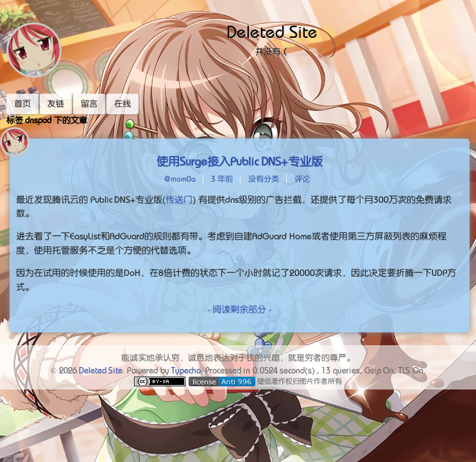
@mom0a (180, 179)
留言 (89, 104)
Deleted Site (272, 32)
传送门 (179, 200)
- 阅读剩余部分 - (240, 309)
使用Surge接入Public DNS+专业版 (240, 161)
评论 (302, 179)
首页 (22, 104)
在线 (123, 104)
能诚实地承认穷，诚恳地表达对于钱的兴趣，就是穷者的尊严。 (238, 358)
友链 (56, 104)
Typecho (186, 371)
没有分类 (264, 179)
